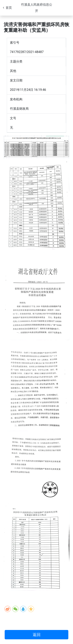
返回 (37, 635)
